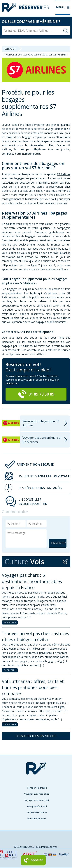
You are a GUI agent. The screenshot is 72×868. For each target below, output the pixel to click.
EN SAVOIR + (10, 622)
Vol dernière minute (37, 812)
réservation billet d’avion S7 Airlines (25, 257)
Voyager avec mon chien (37, 794)
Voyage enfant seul (37, 806)
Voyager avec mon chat (37, 800)
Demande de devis (37, 819)
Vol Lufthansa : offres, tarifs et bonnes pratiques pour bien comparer (33, 687)
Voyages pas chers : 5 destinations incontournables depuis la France (32, 581)
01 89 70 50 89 (36, 394)
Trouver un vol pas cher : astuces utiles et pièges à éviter (35, 636)
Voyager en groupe (37, 788)
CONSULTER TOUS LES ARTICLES (36, 736)
